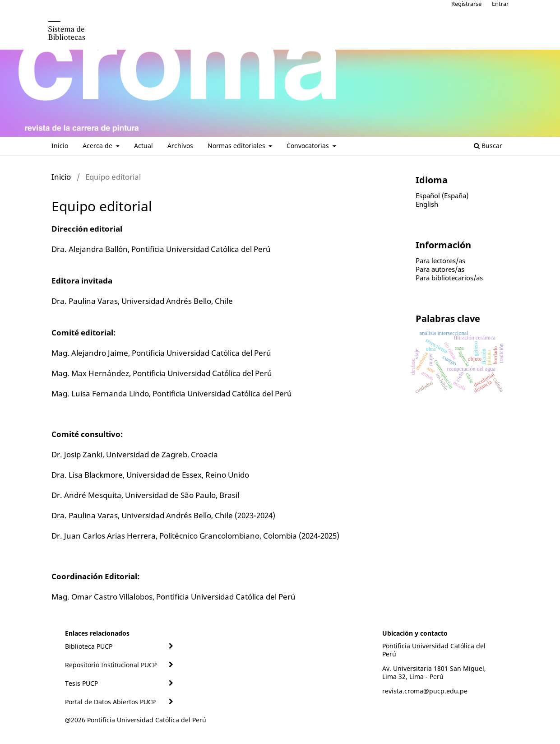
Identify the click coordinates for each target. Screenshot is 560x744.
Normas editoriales (237, 146)
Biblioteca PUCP (89, 646)
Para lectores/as (440, 260)
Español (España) (442, 195)
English (427, 204)
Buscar (488, 146)
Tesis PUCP (81, 683)
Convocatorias (309, 146)
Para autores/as (440, 269)
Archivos (180, 146)
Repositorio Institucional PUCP (111, 665)
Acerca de (98, 146)
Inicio (60, 146)
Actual (143, 146)
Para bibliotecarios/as (449, 278)
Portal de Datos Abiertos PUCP (110, 702)
